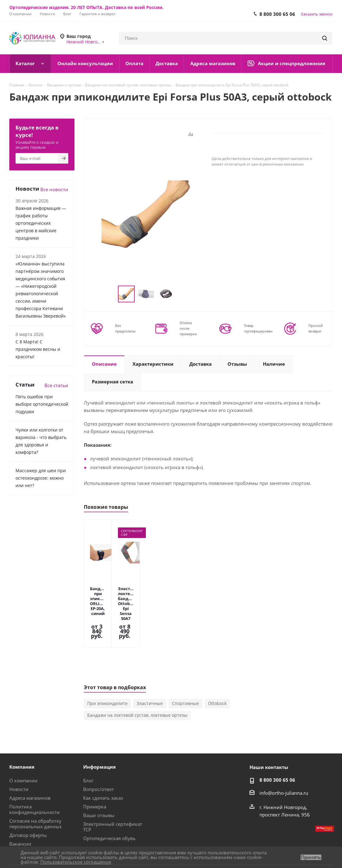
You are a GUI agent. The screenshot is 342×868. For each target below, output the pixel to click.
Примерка (95, 772)
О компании (23, 746)
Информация (99, 733)
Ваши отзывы (99, 781)
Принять (311, 857)
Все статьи (56, 385)
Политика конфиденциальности (35, 775)
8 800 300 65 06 (277, 14)
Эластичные (150, 669)
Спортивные (185, 669)
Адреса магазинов (30, 764)
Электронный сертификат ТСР (113, 793)
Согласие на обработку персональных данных (36, 789)
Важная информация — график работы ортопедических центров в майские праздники (41, 223)
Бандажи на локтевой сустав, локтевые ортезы (137, 681)
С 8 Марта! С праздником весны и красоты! (38, 349)
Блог (88, 746)
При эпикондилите (107, 669)
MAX (266, 846)
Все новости (54, 189)
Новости (19, 755)
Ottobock (217, 669)
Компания (22, 733)
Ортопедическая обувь (109, 804)
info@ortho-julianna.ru (284, 759)
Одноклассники (313, 846)
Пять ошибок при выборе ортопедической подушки (42, 404)
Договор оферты (28, 801)
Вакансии (20, 810)
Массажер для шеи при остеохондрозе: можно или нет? (41, 478)
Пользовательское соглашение (76, 862)
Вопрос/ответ (99, 755)
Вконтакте (281, 846)
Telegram (297, 846)
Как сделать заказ (103, 764)
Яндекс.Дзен (328, 846)
